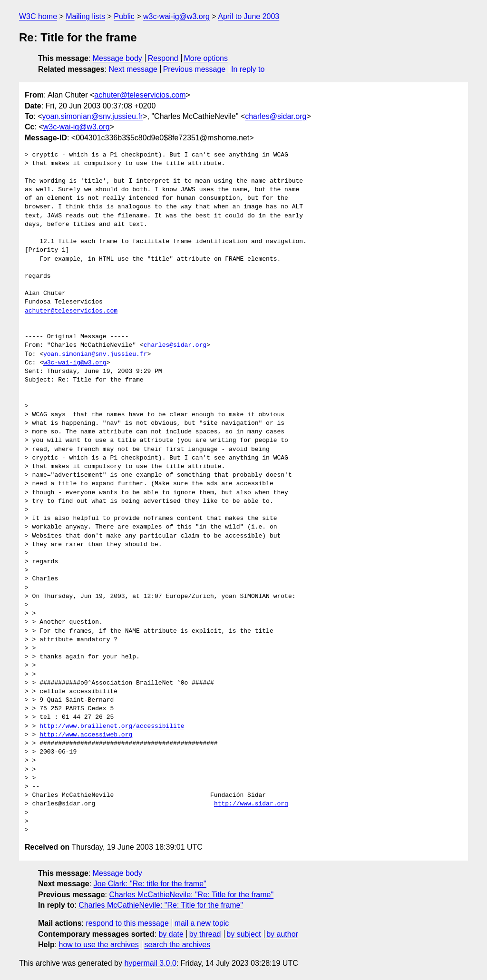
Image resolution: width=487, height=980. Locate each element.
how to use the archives (99, 945)
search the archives (178, 945)
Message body (117, 58)
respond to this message (127, 923)
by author (282, 934)
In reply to (248, 69)
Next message (133, 69)
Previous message (195, 69)
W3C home (38, 16)
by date (171, 934)
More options (206, 58)
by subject (243, 934)
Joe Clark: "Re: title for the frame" (150, 884)
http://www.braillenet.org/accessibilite (112, 726)
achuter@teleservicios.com (140, 95)
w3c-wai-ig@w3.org (176, 16)
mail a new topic (202, 923)
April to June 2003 (248, 16)
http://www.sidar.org (251, 804)
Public (124, 16)
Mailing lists (85, 16)
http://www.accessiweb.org (86, 735)
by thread (205, 934)
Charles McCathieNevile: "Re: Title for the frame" (191, 895)
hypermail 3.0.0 (150, 963)
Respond (163, 58)
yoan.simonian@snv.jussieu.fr (93, 116)
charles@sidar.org (276, 116)
